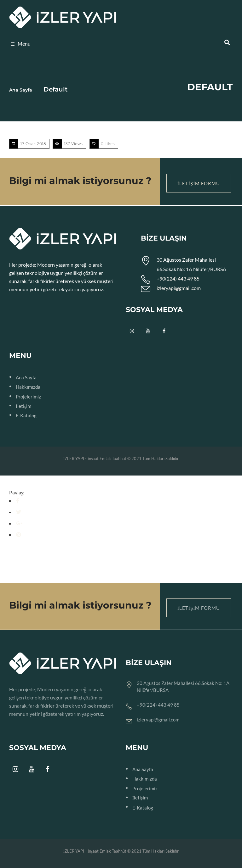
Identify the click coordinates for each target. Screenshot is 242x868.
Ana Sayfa (21, 90)
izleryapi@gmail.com (179, 288)
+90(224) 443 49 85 (178, 278)
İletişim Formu (199, 183)
